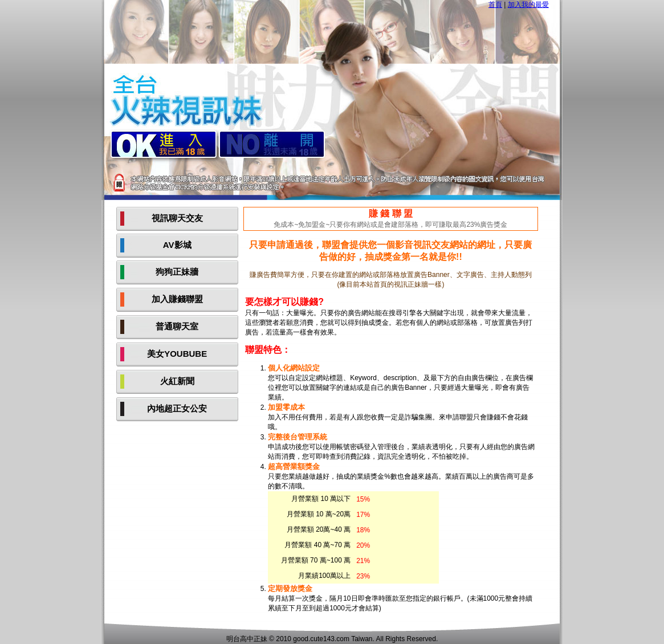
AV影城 (177, 245)
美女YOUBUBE (177, 354)
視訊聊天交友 (177, 218)
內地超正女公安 (177, 408)
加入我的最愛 (528, 5)
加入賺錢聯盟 (177, 299)
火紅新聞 (177, 381)
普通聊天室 (177, 326)
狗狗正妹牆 (177, 272)
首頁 (495, 5)
